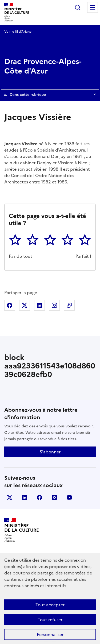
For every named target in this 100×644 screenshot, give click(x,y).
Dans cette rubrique (50, 95)
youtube (69, 497)
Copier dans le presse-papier (69, 305)
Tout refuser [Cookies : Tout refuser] (50, 620)
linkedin (25, 497)
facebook (39, 497)
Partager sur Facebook (10, 305)
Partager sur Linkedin (39, 305)
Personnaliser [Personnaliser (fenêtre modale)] (50, 634)
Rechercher (78, 7)
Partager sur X (25, 305)
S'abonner (50, 452)
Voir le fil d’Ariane (18, 32)
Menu (93, 7)
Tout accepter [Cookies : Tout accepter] (50, 605)
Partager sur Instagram (54, 305)
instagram (54, 497)
